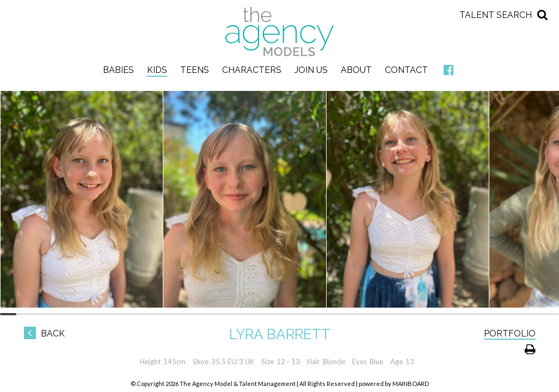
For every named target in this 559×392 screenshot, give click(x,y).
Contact (406, 70)
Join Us (311, 70)
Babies (118, 70)
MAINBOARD (411, 384)
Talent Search (496, 15)
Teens (195, 70)
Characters (252, 70)
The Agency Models (280, 32)
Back (44, 333)
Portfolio (510, 333)
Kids (157, 70)
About (356, 70)
